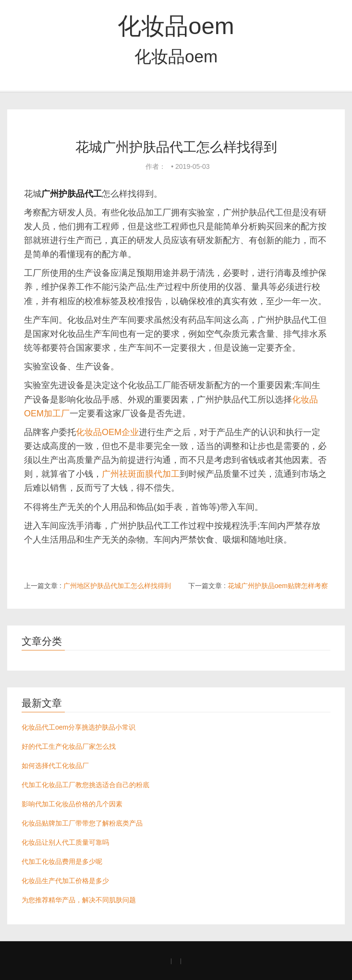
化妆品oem (176, 26)
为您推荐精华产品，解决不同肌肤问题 (79, 900)
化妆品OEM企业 (107, 432)
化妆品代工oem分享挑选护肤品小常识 (79, 727)
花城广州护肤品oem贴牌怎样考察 (278, 586)
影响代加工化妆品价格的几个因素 (72, 804)
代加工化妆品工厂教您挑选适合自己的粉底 (85, 785)
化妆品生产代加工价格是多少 (65, 881)
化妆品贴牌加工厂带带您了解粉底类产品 (82, 823)
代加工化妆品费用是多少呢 (62, 862)
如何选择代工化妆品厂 (55, 766)
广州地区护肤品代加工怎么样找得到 (117, 586)
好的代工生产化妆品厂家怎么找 (69, 746)
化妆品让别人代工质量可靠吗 (65, 842)
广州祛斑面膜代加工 (141, 474)
